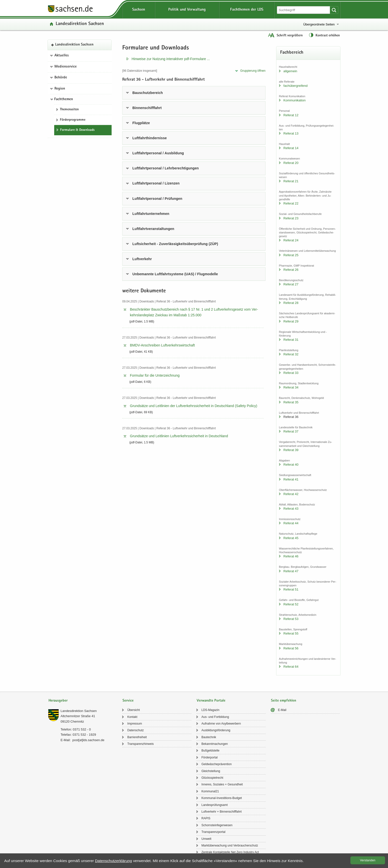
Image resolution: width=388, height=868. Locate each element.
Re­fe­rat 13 (291, 133)
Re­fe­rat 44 (291, 523)
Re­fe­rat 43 (291, 509)
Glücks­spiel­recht (212, 778)
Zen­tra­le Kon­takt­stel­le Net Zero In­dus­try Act (230, 852)
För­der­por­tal (209, 757)
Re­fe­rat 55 (291, 633)
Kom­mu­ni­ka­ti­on (294, 100)
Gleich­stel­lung (211, 771)
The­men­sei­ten (69, 110)
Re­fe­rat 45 (291, 538)
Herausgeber (58, 701)
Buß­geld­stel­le (210, 751)
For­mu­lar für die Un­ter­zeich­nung (155, 375)
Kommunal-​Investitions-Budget (222, 798)
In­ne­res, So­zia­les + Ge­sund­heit (222, 784)
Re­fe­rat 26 (291, 270)
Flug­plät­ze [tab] (141, 123)
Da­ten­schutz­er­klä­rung (114, 861)
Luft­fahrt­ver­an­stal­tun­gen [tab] (153, 229)
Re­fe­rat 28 (291, 303)
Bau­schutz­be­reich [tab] (148, 93)
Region (60, 89)
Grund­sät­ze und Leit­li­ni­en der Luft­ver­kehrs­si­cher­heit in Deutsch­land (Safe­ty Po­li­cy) (194, 406)
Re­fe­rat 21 (291, 181)
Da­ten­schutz (135, 730)
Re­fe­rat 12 (291, 115)
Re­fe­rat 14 (291, 148)
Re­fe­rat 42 (291, 494)
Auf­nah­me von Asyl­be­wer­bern (221, 724)
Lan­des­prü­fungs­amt (215, 805)
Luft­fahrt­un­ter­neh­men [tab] (151, 214)
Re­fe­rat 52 (291, 604)
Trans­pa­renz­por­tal (213, 832)
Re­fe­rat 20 (291, 163)
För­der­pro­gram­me (73, 120)
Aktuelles (62, 56)
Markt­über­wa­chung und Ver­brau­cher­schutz (230, 845)
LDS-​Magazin (210, 710)
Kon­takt (132, 717)
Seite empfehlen (284, 701)
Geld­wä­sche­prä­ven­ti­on (217, 764)
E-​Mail (282, 710)
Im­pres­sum (134, 724)
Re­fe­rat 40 (291, 465)
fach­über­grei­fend (295, 86)
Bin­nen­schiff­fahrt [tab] (147, 108)
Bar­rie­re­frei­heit (137, 737)
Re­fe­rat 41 (291, 479)
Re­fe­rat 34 (291, 387)
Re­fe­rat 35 (291, 402)
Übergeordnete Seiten (319, 24)
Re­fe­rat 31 (291, 340)
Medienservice (66, 67)
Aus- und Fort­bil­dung (215, 717)
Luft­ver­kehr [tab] (142, 259)
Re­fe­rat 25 (291, 255)
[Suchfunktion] (304, 10)
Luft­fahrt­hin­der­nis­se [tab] (150, 138)
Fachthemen (64, 99)
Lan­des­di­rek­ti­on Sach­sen (80, 24)
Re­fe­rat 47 (291, 571)
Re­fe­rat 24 (291, 240)
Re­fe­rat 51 (291, 589)
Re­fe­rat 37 (291, 431)
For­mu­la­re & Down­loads (77, 130)
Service (128, 701)
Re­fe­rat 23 (291, 218)
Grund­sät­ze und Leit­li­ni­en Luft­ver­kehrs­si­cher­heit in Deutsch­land (179, 436)
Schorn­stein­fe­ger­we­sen (217, 825)
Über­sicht (133, 710)
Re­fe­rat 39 (291, 450)
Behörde (61, 78)
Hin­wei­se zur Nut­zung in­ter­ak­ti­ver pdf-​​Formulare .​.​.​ (171, 59)
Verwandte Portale (211, 701)
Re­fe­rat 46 (291, 556)
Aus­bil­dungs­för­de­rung (216, 730)
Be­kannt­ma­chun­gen (215, 744)
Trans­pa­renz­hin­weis (140, 744)
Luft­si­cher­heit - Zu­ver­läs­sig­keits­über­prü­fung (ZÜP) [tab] (175, 244)
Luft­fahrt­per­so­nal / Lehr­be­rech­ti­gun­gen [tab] (166, 168)
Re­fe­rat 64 (291, 667)
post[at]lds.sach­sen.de (88, 740)
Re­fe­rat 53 (291, 619)
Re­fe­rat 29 (291, 321)
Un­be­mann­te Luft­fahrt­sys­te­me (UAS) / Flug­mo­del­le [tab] (175, 274)
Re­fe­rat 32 (291, 354)
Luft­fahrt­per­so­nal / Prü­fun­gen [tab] (157, 199)
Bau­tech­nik (209, 737)
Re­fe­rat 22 (291, 203)
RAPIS (206, 818)
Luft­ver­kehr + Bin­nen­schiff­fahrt (222, 812)
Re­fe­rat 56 (291, 648)
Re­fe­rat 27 (291, 284)
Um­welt (206, 839)
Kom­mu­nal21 (210, 791)
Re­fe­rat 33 (291, 373)
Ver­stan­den (368, 860)
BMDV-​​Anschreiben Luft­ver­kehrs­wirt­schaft (162, 345)
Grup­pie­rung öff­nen (253, 71)
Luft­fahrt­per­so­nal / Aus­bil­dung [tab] (158, 153)
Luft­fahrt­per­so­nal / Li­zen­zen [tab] (156, 183)
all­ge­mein (290, 71)
